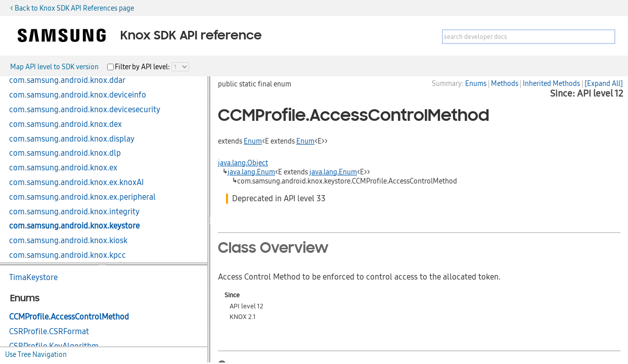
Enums (476, 83)
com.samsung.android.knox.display (72, 139)
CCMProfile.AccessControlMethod (69, 317)
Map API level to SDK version (54, 67)
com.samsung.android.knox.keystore (74, 226)
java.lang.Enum (251, 172)
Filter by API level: (143, 67)
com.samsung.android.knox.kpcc (68, 255)
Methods (505, 83)
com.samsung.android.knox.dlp (65, 153)
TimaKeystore (33, 278)
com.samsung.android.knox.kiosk (68, 241)
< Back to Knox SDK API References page (72, 8)
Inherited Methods (551, 83)
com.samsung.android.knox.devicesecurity (85, 110)
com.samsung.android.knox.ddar (67, 80)
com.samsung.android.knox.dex (65, 124)
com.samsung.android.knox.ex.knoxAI (76, 183)
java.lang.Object (243, 163)
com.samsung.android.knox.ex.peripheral (82, 197)
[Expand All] (604, 83)
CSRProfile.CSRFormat (49, 332)
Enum (253, 141)
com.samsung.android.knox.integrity (74, 212)
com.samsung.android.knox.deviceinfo (78, 95)
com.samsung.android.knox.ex (63, 168)
